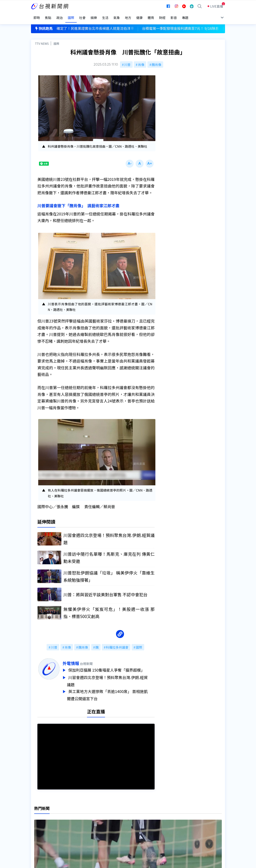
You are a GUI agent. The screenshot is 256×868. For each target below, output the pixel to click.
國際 (56, 39)
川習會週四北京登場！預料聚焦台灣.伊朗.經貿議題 (114, 677)
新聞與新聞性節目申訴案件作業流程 (140, 820)
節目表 (36, 826)
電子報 (119, 826)
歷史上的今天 (82, 831)
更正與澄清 (81, 814)
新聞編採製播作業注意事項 (134, 814)
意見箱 (78, 820)
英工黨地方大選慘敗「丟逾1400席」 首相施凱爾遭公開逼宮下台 (114, 690)
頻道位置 (37, 820)
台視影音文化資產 (44, 814)
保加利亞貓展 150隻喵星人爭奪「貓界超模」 (114, 667)
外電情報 (78, 660)
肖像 (141, 60)
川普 (127, 60)
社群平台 (37, 831)
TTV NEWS (42, 39)
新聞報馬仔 (81, 826)
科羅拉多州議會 (117, 644)
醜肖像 (156, 60)
